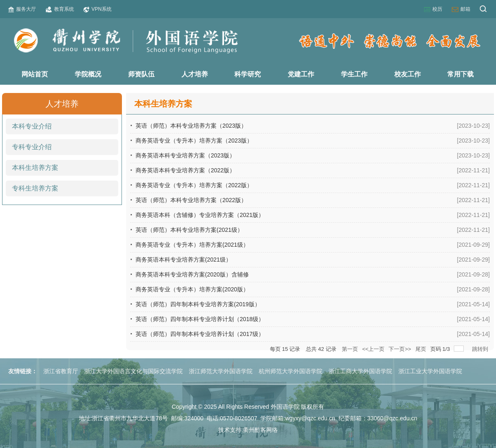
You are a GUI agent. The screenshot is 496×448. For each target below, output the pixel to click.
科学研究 (248, 74)
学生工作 (354, 74)
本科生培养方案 (35, 168)
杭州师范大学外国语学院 (291, 371)
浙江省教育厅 (61, 371)
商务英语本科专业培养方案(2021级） (184, 260)
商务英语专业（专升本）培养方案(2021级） (192, 245)
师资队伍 (141, 74)
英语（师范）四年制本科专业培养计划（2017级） (200, 334)
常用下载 (460, 74)
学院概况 (88, 74)
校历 (433, 9)
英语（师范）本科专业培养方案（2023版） (191, 126)
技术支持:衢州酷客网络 (248, 430)
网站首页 (35, 74)
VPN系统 (98, 9)
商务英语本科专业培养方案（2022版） (185, 170)
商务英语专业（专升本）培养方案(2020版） (192, 289)
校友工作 (408, 74)
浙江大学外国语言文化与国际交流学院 (134, 371)
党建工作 (301, 74)
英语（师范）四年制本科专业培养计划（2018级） (200, 319)
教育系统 (60, 9)
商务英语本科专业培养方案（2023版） (185, 155)
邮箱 (461, 9)
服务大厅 (22, 9)
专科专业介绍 (32, 147)
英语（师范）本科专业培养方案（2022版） (191, 200)
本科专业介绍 (32, 126)
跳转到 (481, 349)
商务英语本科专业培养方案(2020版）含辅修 (192, 274)
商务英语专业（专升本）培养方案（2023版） (194, 141)
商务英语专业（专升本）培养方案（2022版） (194, 185)
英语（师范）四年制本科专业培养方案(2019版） (198, 304)
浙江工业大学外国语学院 (430, 371)
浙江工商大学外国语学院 (360, 371)
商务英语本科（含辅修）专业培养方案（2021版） (200, 215)
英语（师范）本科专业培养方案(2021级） (189, 230)
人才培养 (195, 74)
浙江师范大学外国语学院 (221, 371)
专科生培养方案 (35, 188)
